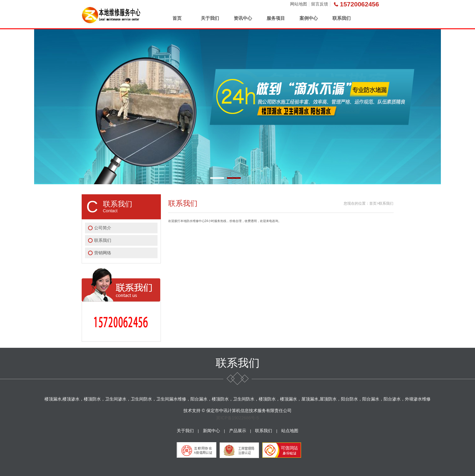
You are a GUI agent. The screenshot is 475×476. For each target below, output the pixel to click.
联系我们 (342, 18)
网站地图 (299, 4)
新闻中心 (211, 431)
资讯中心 (243, 18)
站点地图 (290, 431)
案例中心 (309, 18)
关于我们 (210, 18)
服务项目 (276, 18)
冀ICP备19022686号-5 (237, 418)
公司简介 (103, 228)
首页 (177, 18)
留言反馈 (320, 4)
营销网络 (103, 253)
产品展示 (238, 431)
